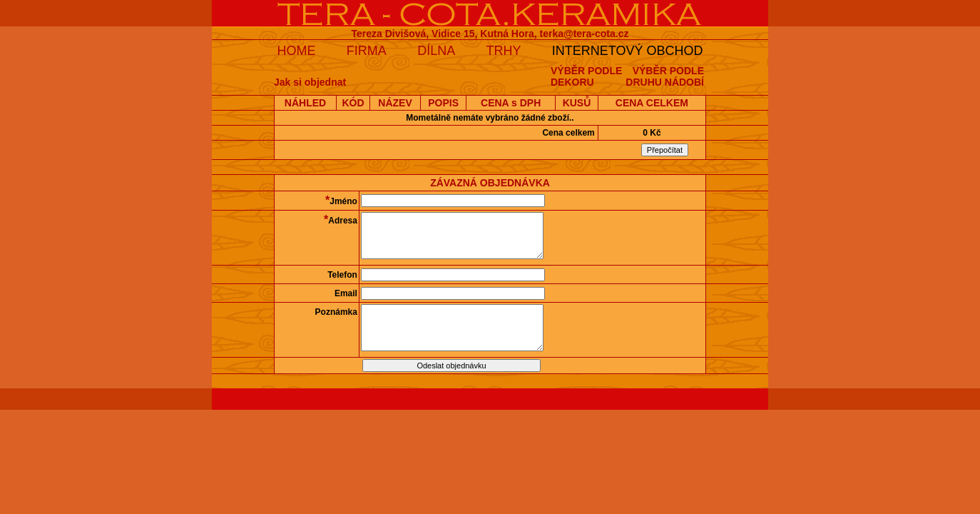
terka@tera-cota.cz (585, 34)
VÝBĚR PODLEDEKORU (586, 76)
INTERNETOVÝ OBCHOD (628, 51)
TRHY (504, 51)
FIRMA (367, 51)
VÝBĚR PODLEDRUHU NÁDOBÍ (665, 76)
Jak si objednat (310, 82)
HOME (296, 51)
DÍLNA (436, 51)
